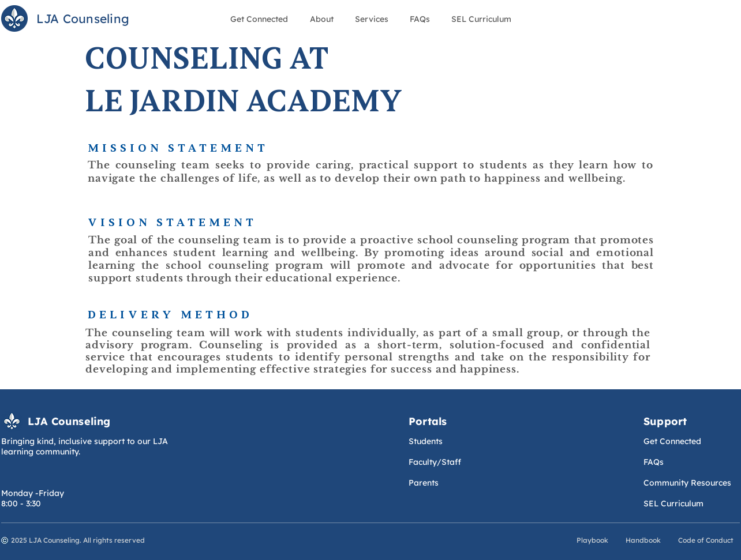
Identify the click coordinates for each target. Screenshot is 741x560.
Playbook (593, 540)
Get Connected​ (672, 441)
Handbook (643, 540)
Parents (424, 483)
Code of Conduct (706, 540)
